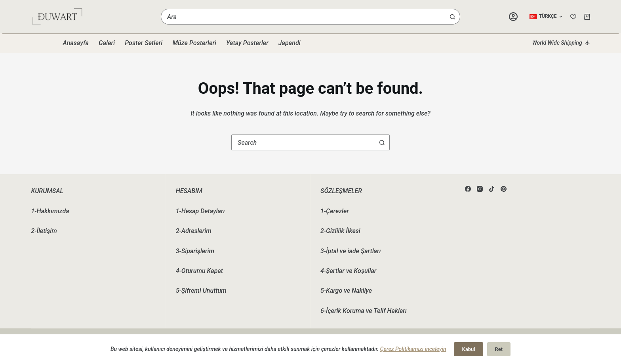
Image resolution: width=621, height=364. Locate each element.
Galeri (107, 43)
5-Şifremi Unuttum (201, 291)
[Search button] (452, 17)
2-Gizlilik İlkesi (340, 231)
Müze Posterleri (194, 43)
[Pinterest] (504, 189)
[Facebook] (468, 189)
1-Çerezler (335, 211)
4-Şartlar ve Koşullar (348, 271)
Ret (499, 349)
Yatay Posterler (247, 43)
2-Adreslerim (194, 231)
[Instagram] (480, 189)
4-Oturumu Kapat (199, 271)
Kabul (468, 349)
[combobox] (303, 17)
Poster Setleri (144, 43)
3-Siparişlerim (195, 251)
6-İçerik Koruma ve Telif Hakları (364, 311)
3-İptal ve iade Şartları (351, 251)
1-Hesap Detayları (200, 211)
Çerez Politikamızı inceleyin (413, 349)
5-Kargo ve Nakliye (346, 291)
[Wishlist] (573, 17)
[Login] (513, 17)
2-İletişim (44, 231)
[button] (546, 17)
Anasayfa (76, 43)
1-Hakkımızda (50, 211)
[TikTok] (492, 189)
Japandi (290, 43)
